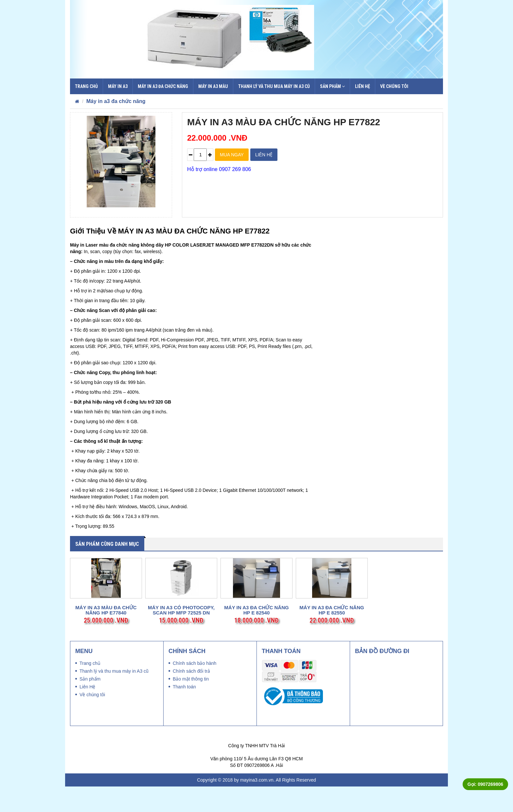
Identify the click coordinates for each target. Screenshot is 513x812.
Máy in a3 (118, 86)
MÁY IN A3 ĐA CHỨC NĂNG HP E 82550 (332, 636)
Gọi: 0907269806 (485, 784)
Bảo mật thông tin (191, 704)
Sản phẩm (332, 86)
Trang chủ (86, 86)
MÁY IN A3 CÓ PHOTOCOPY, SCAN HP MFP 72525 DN (181, 636)
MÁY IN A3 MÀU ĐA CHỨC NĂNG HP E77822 (284, 122)
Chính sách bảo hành (195, 689)
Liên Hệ (363, 86)
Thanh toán (184, 712)
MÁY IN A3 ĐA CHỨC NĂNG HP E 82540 (256, 636)
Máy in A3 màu (213, 86)
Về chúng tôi (394, 86)
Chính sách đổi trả (191, 697)
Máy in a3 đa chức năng (163, 86)
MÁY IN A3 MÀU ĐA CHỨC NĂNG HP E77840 (106, 636)
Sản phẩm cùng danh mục (107, 544)
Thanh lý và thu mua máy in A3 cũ (274, 86)
